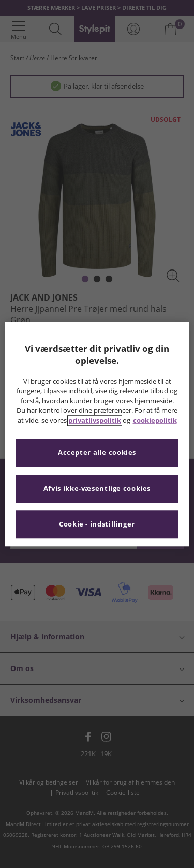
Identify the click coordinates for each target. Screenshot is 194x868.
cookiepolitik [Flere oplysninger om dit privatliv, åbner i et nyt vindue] (155, 421)
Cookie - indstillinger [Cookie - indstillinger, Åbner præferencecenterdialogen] (97, 524)
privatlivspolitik (95, 421)
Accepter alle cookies (97, 453)
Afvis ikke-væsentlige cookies (97, 488)
